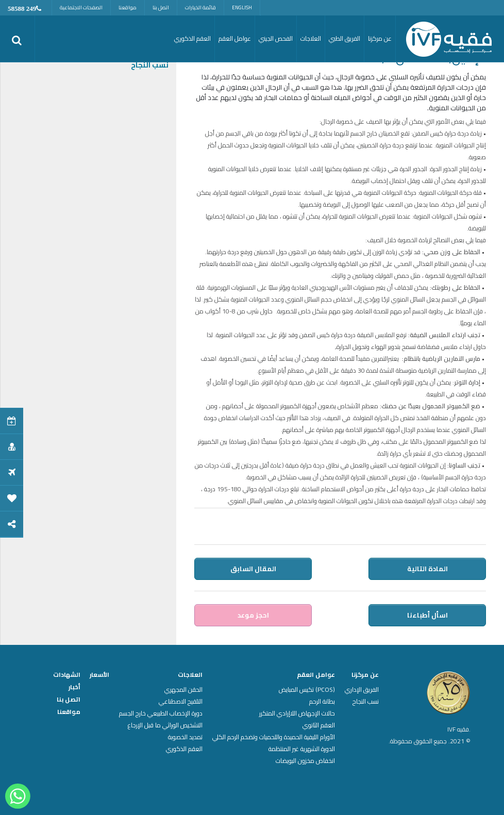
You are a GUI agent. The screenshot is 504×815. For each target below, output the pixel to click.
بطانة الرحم (322, 702)
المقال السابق (253, 569)
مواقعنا (128, 7)
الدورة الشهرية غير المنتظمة (302, 749)
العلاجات (190, 675)
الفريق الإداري (362, 690)
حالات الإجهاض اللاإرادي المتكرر (297, 713)
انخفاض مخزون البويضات (305, 761)
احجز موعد (253, 615)
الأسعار (99, 675)
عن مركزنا (365, 675)
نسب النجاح (150, 65)
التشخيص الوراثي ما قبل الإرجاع (165, 725)
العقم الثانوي (319, 725)
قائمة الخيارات (200, 7)
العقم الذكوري (184, 749)
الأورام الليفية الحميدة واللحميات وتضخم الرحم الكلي (274, 737)
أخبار (74, 687)
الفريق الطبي (345, 38)
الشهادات (67, 675)
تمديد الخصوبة (185, 737)
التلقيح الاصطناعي (181, 702)
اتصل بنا (161, 7)
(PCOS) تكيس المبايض (307, 690)
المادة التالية (427, 569)
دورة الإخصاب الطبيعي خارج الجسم (161, 713)
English (242, 7)
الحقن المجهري (183, 690)
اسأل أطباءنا (427, 615)
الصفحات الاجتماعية (81, 7)
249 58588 (22, 9)
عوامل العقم (316, 675)
